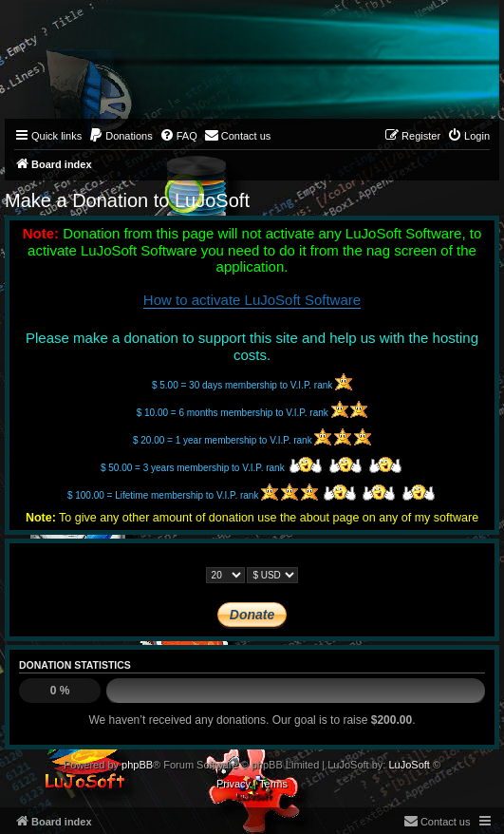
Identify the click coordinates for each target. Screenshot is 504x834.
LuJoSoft (409, 765)
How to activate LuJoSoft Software (252, 300)
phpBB (137, 765)
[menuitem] (121, 136)
